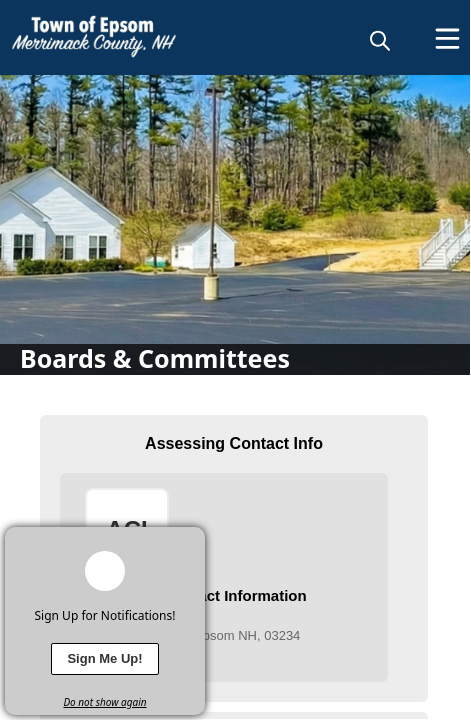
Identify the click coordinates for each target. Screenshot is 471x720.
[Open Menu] (447, 38)
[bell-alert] (105, 571)
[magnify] (380, 40)
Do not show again (104, 702)
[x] (190, 542)
